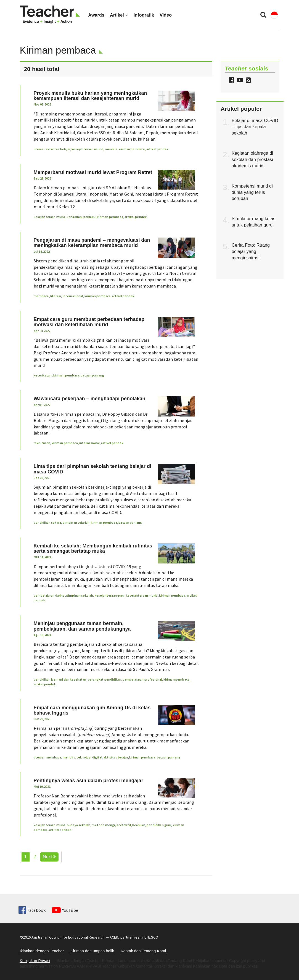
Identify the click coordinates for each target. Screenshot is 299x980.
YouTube (65, 910)
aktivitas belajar (58, 149)
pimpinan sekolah (76, 522)
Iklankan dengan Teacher (42, 951)
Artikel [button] (119, 15)
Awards (96, 15)
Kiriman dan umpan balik (92, 951)
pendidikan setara (47, 522)
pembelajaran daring (49, 595)
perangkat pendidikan (104, 679)
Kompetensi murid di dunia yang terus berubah (252, 192)
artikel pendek (157, 149)
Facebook (32, 910)
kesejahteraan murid (87, 149)
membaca (41, 296)
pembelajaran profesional (142, 679)
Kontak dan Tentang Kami (143, 951)
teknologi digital (89, 757)
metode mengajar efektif (111, 825)
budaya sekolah (79, 825)
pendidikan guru (159, 825)
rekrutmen (42, 443)
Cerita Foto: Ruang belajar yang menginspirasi (251, 251)
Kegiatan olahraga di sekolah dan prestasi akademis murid (252, 160)
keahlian (139, 825)
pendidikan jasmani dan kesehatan (60, 679)
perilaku (89, 217)
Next (49, 857)
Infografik (144, 15)
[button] (248, 81)
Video (166, 15)
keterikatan (43, 375)
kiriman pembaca (132, 149)
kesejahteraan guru (110, 595)
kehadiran (74, 217)
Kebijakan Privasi (35, 961)
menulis (111, 149)
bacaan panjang (92, 375)
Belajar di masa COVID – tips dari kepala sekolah (255, 127)
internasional (73, 296)
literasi (39, 149)
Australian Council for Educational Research (68, 937)
